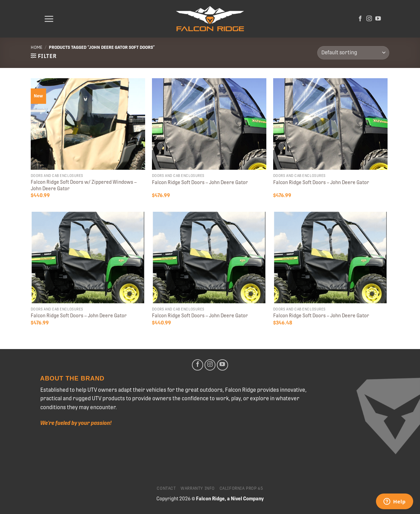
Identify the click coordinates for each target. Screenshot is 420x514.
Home (37, 47)
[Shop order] (353, 53)
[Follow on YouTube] (378, 19)
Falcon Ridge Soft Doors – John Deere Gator (200, 182)
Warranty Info (198, 488)
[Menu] (49, 19)
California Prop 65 (241, 488)
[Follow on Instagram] (369, 19)
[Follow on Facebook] (360, 19)
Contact (166, 488)
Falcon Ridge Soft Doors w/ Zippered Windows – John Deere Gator (84, 185)
